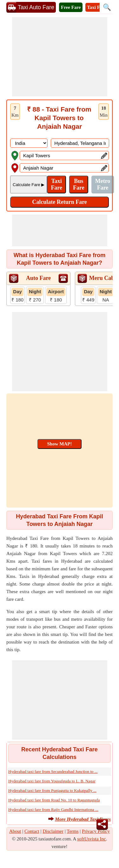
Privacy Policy (96, 831)
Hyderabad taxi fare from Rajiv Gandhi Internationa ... (53, 810)
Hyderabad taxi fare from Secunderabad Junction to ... (53, 771)
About (15, 831)
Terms (73, 831)
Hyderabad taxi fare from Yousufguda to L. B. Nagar (52, 781)
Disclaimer (53, 831)
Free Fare (71, 7)
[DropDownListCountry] (29, 143)
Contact (32, 831)
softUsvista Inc (91, 839)
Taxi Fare (97, 7)
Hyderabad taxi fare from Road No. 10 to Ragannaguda (54, 800)
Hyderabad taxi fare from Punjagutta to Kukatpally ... (52, 790)
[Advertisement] (60, 57)
